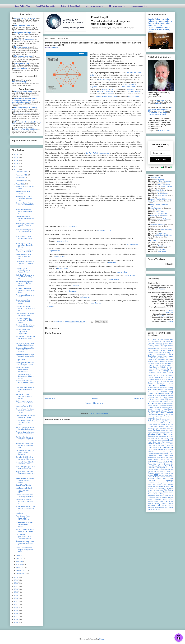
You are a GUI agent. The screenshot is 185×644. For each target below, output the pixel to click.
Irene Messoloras (164, 185)
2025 (16, 157)
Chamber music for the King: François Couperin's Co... (23, 332)
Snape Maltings (153, 477)
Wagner (171, 498)
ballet (153, 347)
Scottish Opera (160, 473)
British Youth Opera (154, 360)
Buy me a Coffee (164, 131)
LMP (166, 426)
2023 (16, 163)
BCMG (150, 354)
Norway (163, 444)
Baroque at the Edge (167, 349)
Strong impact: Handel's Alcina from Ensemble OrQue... (24, 245)
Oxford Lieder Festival (161, 454)
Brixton (156, 361)
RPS (164, 468)
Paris (160, 456)
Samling (157, 471)
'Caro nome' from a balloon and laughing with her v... (25, 314)
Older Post (139, 398)
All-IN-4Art (159, 343)
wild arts (164, 505)
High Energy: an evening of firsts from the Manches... (25, 356)
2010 (16, 607)
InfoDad (170, 321)
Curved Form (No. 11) (23, 485)
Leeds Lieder (169, 423)
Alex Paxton (108, 94)
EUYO (150, 401)
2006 (16, 619)
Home (52, 306)
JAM (149, 421)
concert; (171, 386)
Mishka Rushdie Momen (163, 235)
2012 (16, 601)
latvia (172, 421)
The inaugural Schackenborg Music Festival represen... (24, 536)
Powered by (161, 167)
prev (172, 459)
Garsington (158, 407)
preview (152, 462)
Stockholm (151, 483)
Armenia (157, 345)
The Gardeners (159, 488)
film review (167, 404)
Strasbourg (159, 483)
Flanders (156, 405)
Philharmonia (152, 457)
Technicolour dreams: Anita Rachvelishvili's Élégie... (25, 344)
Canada (158, 373)
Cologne (151, 383)
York (154, 509)
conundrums (163, 388)
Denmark (164, 392)
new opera (151, 438)
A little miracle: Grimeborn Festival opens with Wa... (25, 496)
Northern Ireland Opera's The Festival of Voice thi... (24, 232)
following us (73, 226)
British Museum (169, 358)
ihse (172, 417)
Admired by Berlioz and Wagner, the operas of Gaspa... (24, 550)
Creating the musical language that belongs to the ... (25, 218)
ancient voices (168, 343)
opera (171, 446)
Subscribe (161, 159)
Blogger (102, 639)
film (163, 404)
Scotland (151, 473)
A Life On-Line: (164, 340)
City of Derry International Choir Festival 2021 (24, 251)
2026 (16, 154)
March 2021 (20, 567)
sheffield (151, 475)
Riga (163, 466)
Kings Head (156, 421)
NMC (159, 440)
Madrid (150, 430)
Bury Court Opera (153, 363)
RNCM (171, 466)
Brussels (161, 361)
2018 (16, 583)
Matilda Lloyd (162, 251)
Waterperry (158, 500)
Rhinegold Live (157, 466)
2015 (16, 592)
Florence (161, 406)
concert (171, 383)
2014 (16, 595)
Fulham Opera (169, 405)
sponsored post (161, 481)
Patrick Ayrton (162, 233)
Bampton (151, 349)
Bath (149, 350)
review (150, 466)
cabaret (160, 371)
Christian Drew (108, 89)
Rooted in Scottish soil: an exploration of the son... (25, 458)
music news (162, 434)
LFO (172, 425)
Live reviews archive (95, 6)
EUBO (171, 399)
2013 (16, 598)
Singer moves (20, 360)
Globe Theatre (154, 409)
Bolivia (160, 356)
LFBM (168, 425)
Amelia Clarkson (163, 219)
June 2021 (20, 558)
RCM (172, 462)
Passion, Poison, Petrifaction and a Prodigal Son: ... (23, 270)
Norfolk (171, 440)
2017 (16, 586)
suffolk (164, 485)
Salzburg (151, 471)
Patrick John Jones (128, 87)
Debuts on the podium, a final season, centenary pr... (25, 502)
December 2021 (22, 172)
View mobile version (94, 403)
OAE (153, 446)
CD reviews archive (117, 6)
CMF (158, 381)
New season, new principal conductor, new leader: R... (25, 543)
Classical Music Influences (157, 115)
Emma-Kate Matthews (105, 92)
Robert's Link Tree (22, 6)
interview (112, 263)
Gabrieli (150, 407)
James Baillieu (160, 179)
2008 (16, 613)
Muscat (163, 432)
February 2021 (21, 570)
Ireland (158, 419)
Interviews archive (139, 6)
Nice (156, 440)
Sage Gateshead (168, 470)
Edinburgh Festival (167, 395)
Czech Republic (169, 390)
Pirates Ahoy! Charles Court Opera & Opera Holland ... (25, 508)
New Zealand (165, 438)
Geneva (164, 407)
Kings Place (165, 421)
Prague (163, 459)
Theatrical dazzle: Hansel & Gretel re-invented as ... (25, 433)
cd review (55, 48)
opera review (55, 251)
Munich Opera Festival (154, 432)
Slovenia (162, 475)
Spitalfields (152, 481)
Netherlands (162, 436)
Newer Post (50, 398)
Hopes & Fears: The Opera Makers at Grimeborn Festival (25, 411)
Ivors (172, 419)
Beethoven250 (161, 354)
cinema (157, 379)
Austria (166, 345)
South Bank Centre (165, 479)
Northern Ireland (154, 444)
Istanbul (164, 419)
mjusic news (165, 430)
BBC (156, 352)
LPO (164, 428)
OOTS (167, 446)
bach (149, 347)
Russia (168, 468)
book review (168, 356)
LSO (168, 428)
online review (85, 297)
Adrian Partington (164, 181)
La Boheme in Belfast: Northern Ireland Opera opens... (25, 376)
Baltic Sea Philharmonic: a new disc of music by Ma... (25, 277)
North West (161, 442)
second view (169, 473)
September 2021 (22, 181)
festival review (157, 404)
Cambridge (151, 373)
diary (171, 392)
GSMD (150, 415)
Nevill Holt (170, 436)
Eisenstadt (151, 397)
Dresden (151, 394)
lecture (156, 423)
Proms (160, 462)
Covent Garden (157, 390)
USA (167, 496)
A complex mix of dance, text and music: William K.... (25, 238)
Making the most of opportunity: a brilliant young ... (24, 396)
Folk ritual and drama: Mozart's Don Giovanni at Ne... (25, 309)
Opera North (153, 450)
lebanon (150, 423)
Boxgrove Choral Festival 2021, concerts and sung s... (25, 205)
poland (150, 459)
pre (168, 459)
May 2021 (20, 561)
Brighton (157, 358)
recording (170, 464)
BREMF (151, 358)
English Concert (168, 397)
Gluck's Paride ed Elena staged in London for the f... (25, 383)
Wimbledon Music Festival (156, 507)
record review (63, 268)
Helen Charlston (167, 187)
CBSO (169, 373)
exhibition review (157, 401)
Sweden (171, 485)
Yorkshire (158, 509)
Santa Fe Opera (165, 471)
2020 (16, 577)
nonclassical (164, 440)
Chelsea (151, 377)
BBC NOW (163, 352)
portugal (156, 459)
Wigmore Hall (154, 505)
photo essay (161, 457)
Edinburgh (156, 395)
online (163, 446)
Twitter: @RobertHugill (71, 6)
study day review (154, 485)
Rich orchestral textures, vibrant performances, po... (24, 212)
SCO (172, 471)
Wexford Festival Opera (164, 503)
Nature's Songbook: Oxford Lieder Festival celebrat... (25, 428)
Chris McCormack (134, 92)
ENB (160, 397)
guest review (169, 415)
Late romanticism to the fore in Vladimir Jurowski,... (25, 417)
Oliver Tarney (162, 196)
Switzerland (152, 486)
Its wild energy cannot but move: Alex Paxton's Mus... (24, 422)
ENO (150, 399)
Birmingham (152, 356)
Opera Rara (163, 450)
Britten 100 (165, 360)
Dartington (156, 392)
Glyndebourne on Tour (155, 411)
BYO (156, 371)
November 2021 (22, 175)
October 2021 (21, 178)
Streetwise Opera (168, 483)
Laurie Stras (154, 241)
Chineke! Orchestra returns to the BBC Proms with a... (25, 263)
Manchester (157, 430)
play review (169, 457)
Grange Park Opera (156, 413)
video (165, 498)
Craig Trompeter (156, 208)
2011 (16, 604)
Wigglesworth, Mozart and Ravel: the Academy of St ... (25, 474)
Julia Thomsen (163, 194)
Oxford (150, 454)
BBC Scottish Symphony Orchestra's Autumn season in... (24, 284)
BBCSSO (170, 352)
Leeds (161, 423)
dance (150, 392)
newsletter (151, 440)
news (171, 438)
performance (169, 456)
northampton (170, 442)
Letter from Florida (159, 425)
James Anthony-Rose (158, 224)
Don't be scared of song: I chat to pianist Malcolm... (25, 402)
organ (168, 452)
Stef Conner (131, 89)
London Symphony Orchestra (106, 96)
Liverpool (161, 426)
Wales (150, 500)
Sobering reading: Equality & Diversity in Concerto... (25, 364)
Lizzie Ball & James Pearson (160, 215)
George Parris (163, 214)
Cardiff (164, 373)
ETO (167, 399)
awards (171, 345)
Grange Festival (168, 411)
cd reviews (169, 375)
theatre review (168, 492)
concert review (62, 241)
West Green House (166, 501)
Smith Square (169, 475)
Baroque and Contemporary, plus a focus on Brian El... (25, 338)
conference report (154, 388)
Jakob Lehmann (163, 246)
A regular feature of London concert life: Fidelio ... (25, 463)
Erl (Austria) (156, 399)
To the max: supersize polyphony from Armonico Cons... (25, 290)
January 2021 (21, 573)
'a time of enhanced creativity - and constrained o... (22, 369)
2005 (16, 622)
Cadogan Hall (168, 371)
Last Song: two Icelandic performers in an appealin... (24, 490)
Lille (156, 427)
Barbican (157, 349)
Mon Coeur (19, 513)
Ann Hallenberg (166, 230)
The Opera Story (158, 490)
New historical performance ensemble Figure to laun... (25, 225)
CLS (154, 381)
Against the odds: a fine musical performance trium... (24, 198)
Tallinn (158, 486)
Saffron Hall (158, 470)
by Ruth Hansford (160, 369)
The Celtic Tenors (156, 178)
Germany (170, 407)
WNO (166, 507)
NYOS (150, 446)
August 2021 (21, 184)
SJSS (156, 475)
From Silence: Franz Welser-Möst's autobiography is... (23, 518)
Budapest (171, 362)
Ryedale (151, 470)
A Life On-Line (153, 339)
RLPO (167, 466)
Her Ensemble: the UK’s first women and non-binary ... (25, 326)
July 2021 (20, 555)
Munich (171, 430)
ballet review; (169, 347)
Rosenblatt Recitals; (155, 468)
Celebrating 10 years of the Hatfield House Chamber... (25, 350)
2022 (16, 166)
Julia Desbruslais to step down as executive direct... (24, 257)
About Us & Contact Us (46, 6)
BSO (166, 361)
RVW (172, 468)
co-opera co (165, 381)
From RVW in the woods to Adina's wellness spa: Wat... (25, 390)
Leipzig (150, 425)
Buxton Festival (165, 363)
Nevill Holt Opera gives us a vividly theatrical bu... (25, 468)
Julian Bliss (163, 250)
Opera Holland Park (155, 447)
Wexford (151, 503)
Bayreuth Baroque (159, 350)
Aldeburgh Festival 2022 (24, 406)
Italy (169, 419)
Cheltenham (159, 377)
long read (159, 428)
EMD (157, 397)
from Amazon (160, 289)
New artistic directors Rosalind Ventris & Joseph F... (23, 302)
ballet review (160, 347)
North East (152, 442)
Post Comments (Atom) (100, 413)
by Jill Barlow (162, 367)
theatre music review (155, 492)
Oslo (172, 452)
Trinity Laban (165, 494)
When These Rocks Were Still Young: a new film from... (24, 446)
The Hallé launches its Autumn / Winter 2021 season (24, 320)
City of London (163, 379)
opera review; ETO (160, 452)
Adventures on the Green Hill (163, 341)
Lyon (172, 428)
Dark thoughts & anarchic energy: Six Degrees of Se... (24, 439)
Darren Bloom (133, 96)
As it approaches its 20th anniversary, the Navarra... (24, 525)
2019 (16, 580)
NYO (172, 444)
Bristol (162, 358)
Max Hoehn (160, 190)
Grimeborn (170, 413)
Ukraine (162, 496)
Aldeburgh (152, 343)
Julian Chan (159, 212)
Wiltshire (171, 505)
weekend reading (153, 502)
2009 (16, 610)
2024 (16, 160)
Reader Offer (152, 464)
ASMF (162, 345)
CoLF (172, 381)
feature (76, 285)
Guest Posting (158, 415)
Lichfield (151, 426)
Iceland (167, 417)
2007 (16, 616)
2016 (16, 589)
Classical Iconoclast (170, 311)
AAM (172, 339)
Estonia (162, 399)
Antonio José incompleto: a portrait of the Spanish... (25, 530)
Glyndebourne (168, 409)
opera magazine (168, 447)
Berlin (171, 354)
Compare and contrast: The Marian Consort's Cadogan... (25, 452)
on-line (158, 446)
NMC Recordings (105, 80)
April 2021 (20, 564)
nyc (168, 444)
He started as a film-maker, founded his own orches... (25, 480)
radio (164, 462)
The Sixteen (169, 490)
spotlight (170, 481)
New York (157, 438)
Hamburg (151, 417)
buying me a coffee (105, 230)
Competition (161, 383)
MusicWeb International (165, 316)
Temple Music (165, 486)
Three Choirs (153, 494)
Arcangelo (151, 345)
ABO (149, 341)
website (171, 500)
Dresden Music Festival (162, 394)
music (167, 432)
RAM (168, 462)
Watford (165, 500)
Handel (159, 417)
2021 (16, 169)
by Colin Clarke (165, 365)
